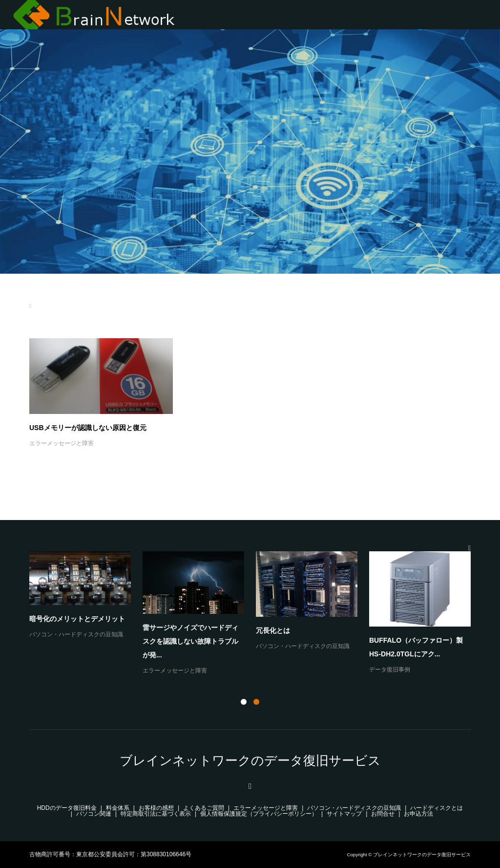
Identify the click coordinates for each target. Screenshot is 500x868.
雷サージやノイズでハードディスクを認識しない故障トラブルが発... (190, 641)
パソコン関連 (94, 814)
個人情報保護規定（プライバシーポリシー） (259, 814)
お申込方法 (418, 814)
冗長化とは (273, 630)
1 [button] (244, 702)
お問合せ (383, 814)
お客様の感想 (156, 808)
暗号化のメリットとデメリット (77, 619)
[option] (256, 614)
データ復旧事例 (390, 670)
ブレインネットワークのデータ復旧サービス (250, 760)
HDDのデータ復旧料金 (67, 808)
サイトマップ (344, 814)
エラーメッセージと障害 (62, 443)
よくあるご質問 (204, 808)
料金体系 (118, 808)
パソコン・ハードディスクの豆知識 (76, 634)
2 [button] (256, 702)
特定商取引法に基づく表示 (156, 814)
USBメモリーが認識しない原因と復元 (88, 428)
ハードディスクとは (437, 808)
